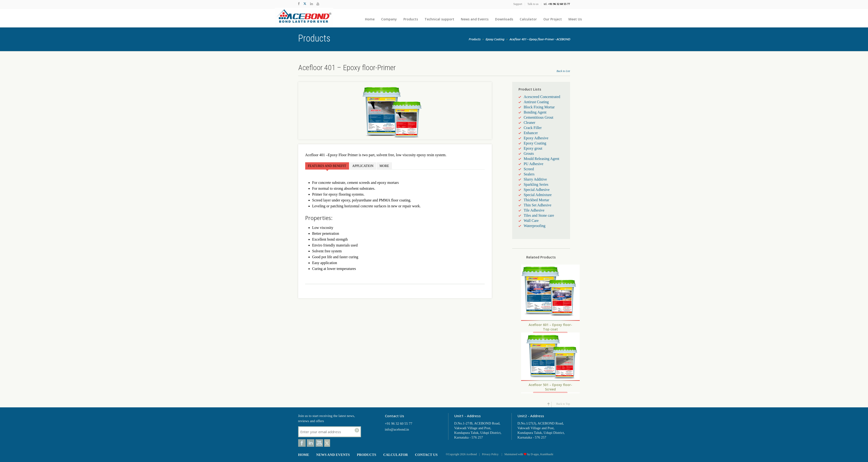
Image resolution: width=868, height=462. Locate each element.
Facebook (302, 443)
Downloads (504, 19)
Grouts (529, 153)
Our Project (553, 19)
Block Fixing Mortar (539, 107)
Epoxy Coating (495, 40)
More (384, 166)
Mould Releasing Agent (541, 159)
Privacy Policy (490, 454)
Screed (529, 169)
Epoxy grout (533, 148)
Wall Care (531, 221)
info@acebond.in (397, 429)
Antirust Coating (536, 102)
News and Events (475, 19)
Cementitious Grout (539, 117)
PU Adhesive (534, 164)
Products (411, 19)
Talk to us (533, 4)
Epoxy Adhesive (536, 138)
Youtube (319, 443)
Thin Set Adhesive (537, 205)
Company (389, 19)
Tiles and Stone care (539, 215)
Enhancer (531, 133)
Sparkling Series (536, 184)
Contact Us (426, 455)
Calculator (528, 19)
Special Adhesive (537, 190)
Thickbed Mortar (536, 200)
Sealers (529, 174)
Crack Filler (533, 128)
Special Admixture (538, 195)
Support (518, 4)
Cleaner (530, 123)
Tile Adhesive (534, 210)
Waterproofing (535, 226)
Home (370, 19)
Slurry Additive (535, 179)
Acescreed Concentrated (542, 97)
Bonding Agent (535, 112)
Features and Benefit (327, 166)
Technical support (439, 19)
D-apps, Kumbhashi (542, 454)
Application (363, 166)
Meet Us (575, 19)
